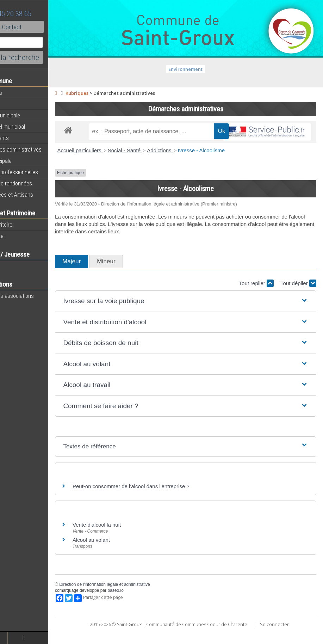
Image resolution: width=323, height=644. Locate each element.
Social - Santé (154, 167)
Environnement (200, 69)
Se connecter (289, 640)
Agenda (15, 104)
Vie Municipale (22, 161)
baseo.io (145, 607)
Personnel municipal (29, 127)
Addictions (189, 167)
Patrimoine (18, 236)
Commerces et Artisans (33, 195)
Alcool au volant (120, 556)
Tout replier (256, 299)
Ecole (12, 266)
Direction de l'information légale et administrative (134, 601)
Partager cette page (128, 615)
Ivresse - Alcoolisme (231, 167)
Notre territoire (23, 225)
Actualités (18, 93)
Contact (39, 27)
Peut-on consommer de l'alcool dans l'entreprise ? (160, 502)
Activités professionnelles (36, 172)
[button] (200, 318)
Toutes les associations (33, 296)
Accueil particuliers (109, 167)
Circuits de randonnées (33, 183)
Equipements (21, 138)
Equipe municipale (27, 115)
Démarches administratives (37, 149)
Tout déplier (298, 299)
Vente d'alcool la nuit (126, 541)
